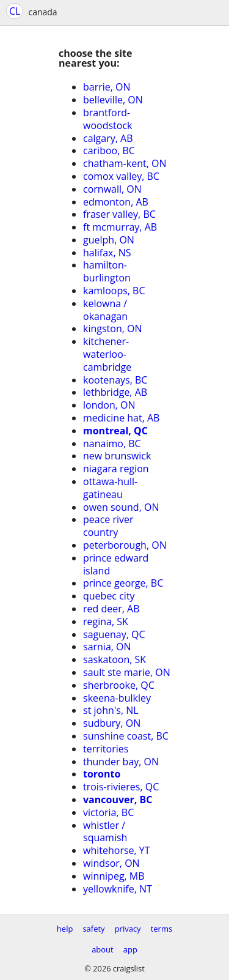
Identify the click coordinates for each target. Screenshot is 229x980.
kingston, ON (113, 329)
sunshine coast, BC (126, 736)
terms (162, 929)
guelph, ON (109, 240)
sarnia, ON (107, 647)
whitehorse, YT (117, 850)
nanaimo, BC (112, 444)
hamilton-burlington (107, 271)
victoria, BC (108, 812)
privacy (128, 929)
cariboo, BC (109, 150)
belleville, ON (113, 100)
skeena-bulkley (117, 698)
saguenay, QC (114, 634)
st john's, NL (111, 710)
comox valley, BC (121, 176)
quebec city (109, 596)
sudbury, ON (112, 723)
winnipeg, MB (114, 876)
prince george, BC (123, 583)
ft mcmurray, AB (120, 227)
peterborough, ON (125, 545)
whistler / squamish (105, 832)
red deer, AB (111, 609)
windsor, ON (111, 863)
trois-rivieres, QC (121, 787)
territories (106, 749)
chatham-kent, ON (125, 163)
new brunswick (117, 456)
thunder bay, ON (121, 762)
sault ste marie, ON (127, 672)
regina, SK (106, 622)
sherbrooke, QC (119, 685)
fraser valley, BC (119, 214)
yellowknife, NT (118, 889)
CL (15, 11)
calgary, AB (108, 138)
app (130, 949)
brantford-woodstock (107, 119)
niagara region (116, 469)
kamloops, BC (114, 291)
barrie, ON (107, 87)
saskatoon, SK (114, 659)
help (65, 929)
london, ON (109, 405)
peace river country (108, 526)
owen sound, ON (121, 507)
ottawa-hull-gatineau (110, 488)
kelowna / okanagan (105, 310)
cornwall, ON (112, 189)
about (103, 949)
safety (93, 929)
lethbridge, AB (115, 392)
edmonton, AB (116, 202)
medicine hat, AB (121, 418)
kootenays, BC (115, 380)
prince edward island (116, 564)
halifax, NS (107, 253)
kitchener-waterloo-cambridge (107, 354)
